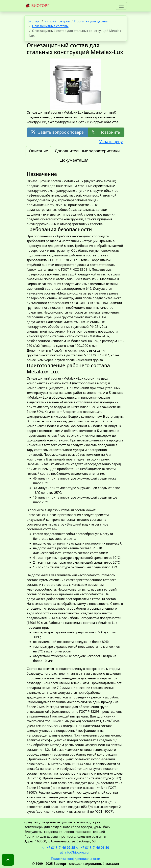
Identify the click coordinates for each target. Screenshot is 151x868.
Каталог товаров (57, 21)
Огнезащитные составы (50, 26)
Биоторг (34, 21)
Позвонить (106, 132)
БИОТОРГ (37, 6)
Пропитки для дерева (91, 21)
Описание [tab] (38, 151)
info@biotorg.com (76, 852)
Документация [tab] (74, 160)
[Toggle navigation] (121, 6)
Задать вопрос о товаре (57, 132)
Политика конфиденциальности (75, 859)
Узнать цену (111, 141)
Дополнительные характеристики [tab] (87, 151)
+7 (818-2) (58, 848)
